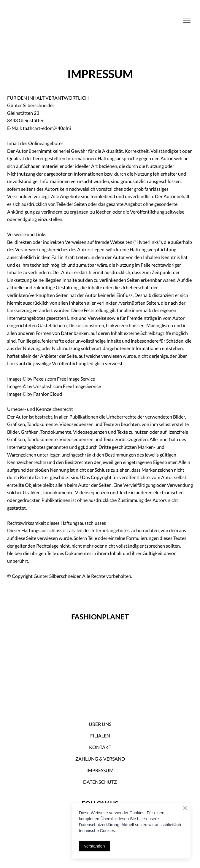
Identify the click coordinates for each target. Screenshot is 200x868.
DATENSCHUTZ (100, 782)
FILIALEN (100, 736)
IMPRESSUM (100, 770)
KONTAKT (100, 747)
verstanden (95, 846)
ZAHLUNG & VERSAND (100, 759)
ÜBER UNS (100, 724)
